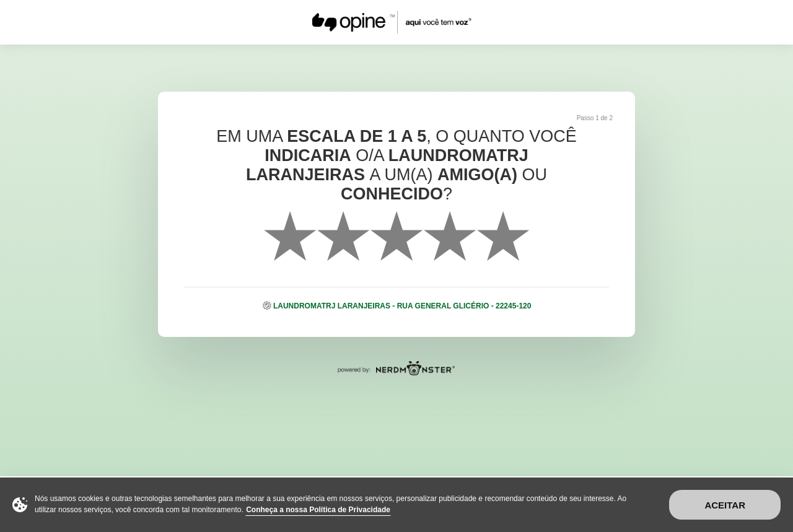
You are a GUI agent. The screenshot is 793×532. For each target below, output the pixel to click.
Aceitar (725, 505)
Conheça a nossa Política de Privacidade (318, 510)
